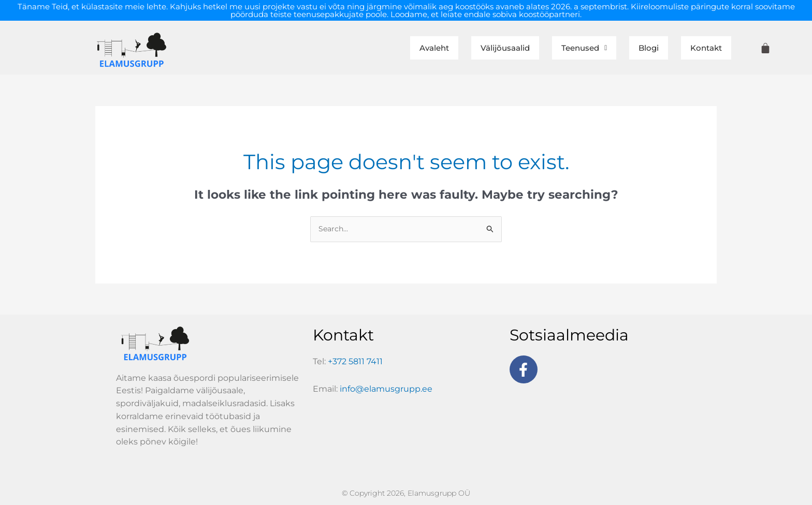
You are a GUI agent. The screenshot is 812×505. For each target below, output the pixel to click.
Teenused (556, 48)
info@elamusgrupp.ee (386, 390)
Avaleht (375, 48)
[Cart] (765, 48)
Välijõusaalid (461, 48)
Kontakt (700, 48)
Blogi (633, 48)
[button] (556, 48)
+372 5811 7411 (355, 363)
